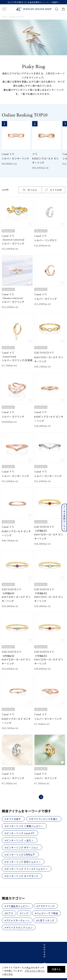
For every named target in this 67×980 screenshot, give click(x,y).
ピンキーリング (16, 17)
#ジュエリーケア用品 (46, 913)
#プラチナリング (46, 906)
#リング (24, 913)
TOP (4, 17)
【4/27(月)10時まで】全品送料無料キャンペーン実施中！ (33, 2)
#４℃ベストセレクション (19, 927)
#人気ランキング (45, 920)
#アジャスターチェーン (17, 920)
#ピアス (9, 913)
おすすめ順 (56, 190)
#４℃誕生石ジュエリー (17, 906)
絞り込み (30, 190)
